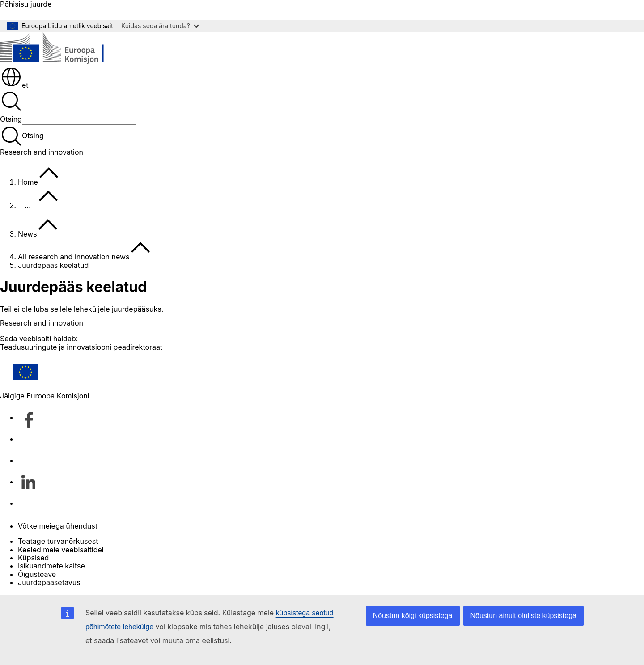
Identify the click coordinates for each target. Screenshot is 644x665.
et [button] (15, 85)
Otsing (11, 119)
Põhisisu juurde (26, 4)
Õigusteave (37, 574)
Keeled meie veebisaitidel (61, 550)
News (28, 234)
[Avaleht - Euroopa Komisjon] (65, 49)
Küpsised (33, 558)
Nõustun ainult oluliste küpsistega (523, 616)
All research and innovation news (74, 257)
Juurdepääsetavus (49, 582)
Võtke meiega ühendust (58, 526)
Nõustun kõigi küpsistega (413, 616)
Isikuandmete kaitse (51, 566)
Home (28, 182)
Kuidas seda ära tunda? (160, 26)
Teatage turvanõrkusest (58, 541)
